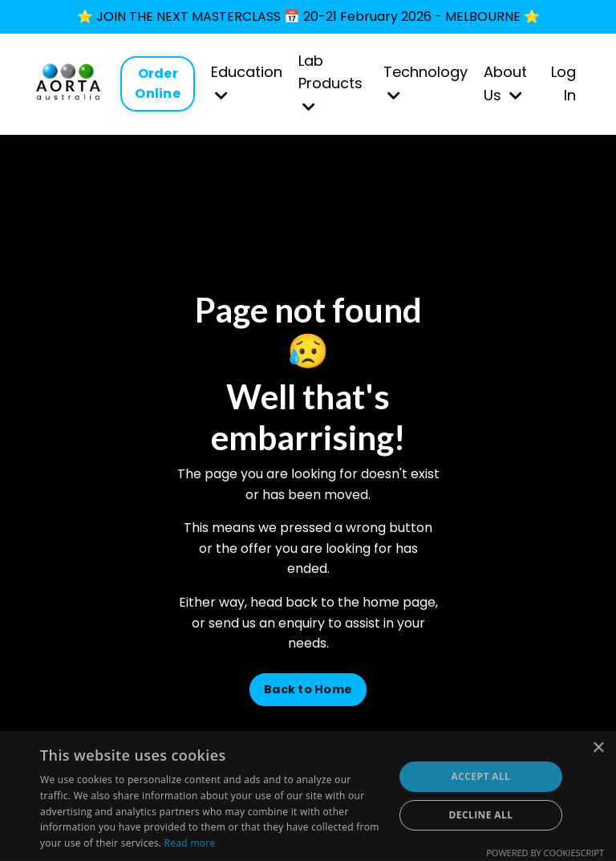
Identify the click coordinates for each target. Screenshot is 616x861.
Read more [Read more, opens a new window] (190, 843)
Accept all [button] (481, 776)
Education (247, 82)
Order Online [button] (158, 83)
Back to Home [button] (308, 689)
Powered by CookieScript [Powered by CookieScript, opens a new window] (545, 853)
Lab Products (330, 83)
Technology (426, 82)
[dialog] (308, 796)
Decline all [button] (481, 815)
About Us (505, 83)
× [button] (598, 748)
